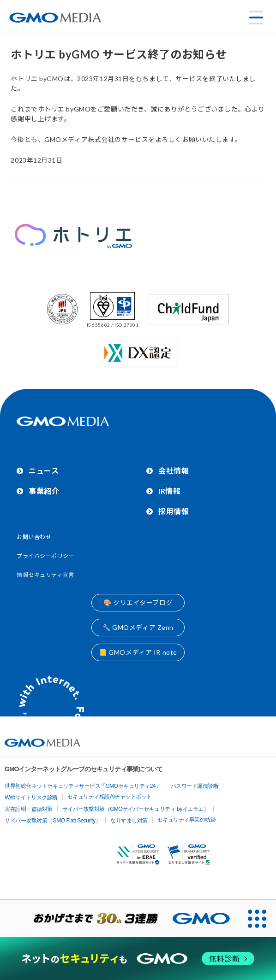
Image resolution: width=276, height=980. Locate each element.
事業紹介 (44, 491)
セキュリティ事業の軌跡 (187, 820)
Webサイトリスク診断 (31, 798)
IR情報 (169, 491)
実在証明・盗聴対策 (29, 809)
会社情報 (174, 471)
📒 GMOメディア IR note (138, 652)
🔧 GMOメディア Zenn (138, 627)
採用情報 (174, 511)
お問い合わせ (34, 537)
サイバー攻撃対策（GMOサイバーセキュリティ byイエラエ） (136, 809)
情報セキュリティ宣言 (45, 575)
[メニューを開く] (256, 18)
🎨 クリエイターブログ (138, 602)
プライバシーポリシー (46, 556)
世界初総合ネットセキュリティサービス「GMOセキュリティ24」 (83, 786)
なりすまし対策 (129, 821)
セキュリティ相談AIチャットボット (110, 797)
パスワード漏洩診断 (195, 786)
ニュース (44, 471)
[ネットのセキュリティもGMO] (138, 959)
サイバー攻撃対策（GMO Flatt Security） (53, 821)
